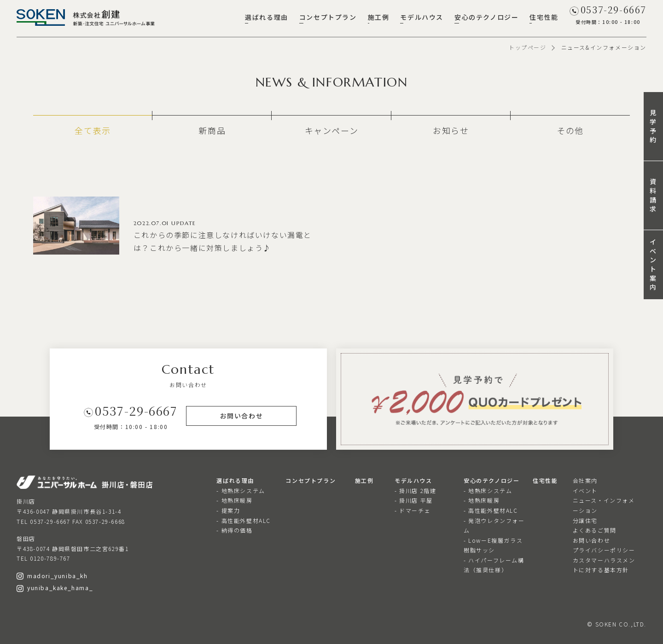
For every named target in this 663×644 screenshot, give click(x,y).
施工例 (379, 17)
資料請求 (653, 195)
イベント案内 (653, 264)
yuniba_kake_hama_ (55, 588)
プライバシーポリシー (604, 550)
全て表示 (93, 130)
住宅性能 (544, 17)
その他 (570, 130)
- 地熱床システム (241, 490)
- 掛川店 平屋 (414, 500)
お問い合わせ (592, 540)
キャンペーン (332, 130)
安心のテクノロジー (486, 17)
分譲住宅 (585, 520)
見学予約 (653, 126)
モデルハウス (422, 17)
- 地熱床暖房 (234, 500)
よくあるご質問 (595, 530)
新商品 (212, 130)
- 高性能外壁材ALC (244, 520)
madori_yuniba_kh (52, 576)
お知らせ (451, 130)
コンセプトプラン (328, 17)
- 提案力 (228, 510)
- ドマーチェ (413, 510)
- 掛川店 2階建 (415, 490)
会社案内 (585, 480)
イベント (585, 490)
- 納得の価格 (234, 530)
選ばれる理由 (267, 17)
